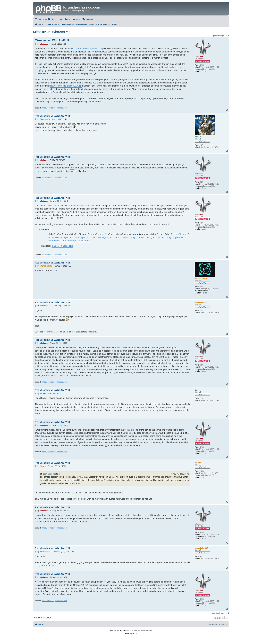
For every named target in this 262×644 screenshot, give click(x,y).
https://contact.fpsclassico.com (54, 108)
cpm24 (93, 237)
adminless (48, 474)
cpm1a (68, 237)
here (72, 168)
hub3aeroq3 (115, 237)
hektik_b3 (103, 237)
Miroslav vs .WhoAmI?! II (52, 32)
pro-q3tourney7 (181, 234)
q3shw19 (179, 237)
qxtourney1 (54, 241)
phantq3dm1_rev (147, 237)
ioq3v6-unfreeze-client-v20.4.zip (88, 48)
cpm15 (85, 237)
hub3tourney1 (130, 237)
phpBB (122, 630)
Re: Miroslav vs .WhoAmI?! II (52, 116)
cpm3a (76, 237)
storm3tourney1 (69, 241)
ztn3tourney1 (84, 241)
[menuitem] (51, 19)
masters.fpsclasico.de (79, 205)
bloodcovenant (55, 237)
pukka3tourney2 (165, 237)
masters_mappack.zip (62, 246)
